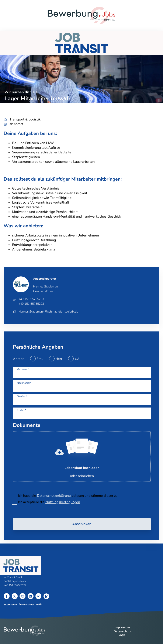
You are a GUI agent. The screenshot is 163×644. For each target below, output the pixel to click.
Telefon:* (22, 396)
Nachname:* (24, 383)
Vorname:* (23, 369)
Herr (59, 359)
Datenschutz (27, 604)
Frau (40, 359)
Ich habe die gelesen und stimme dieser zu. (68, 496)
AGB (39, 604)
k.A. (77, 359)
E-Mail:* (22, 410)
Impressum (10, 604)
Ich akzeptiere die (49, 502)
